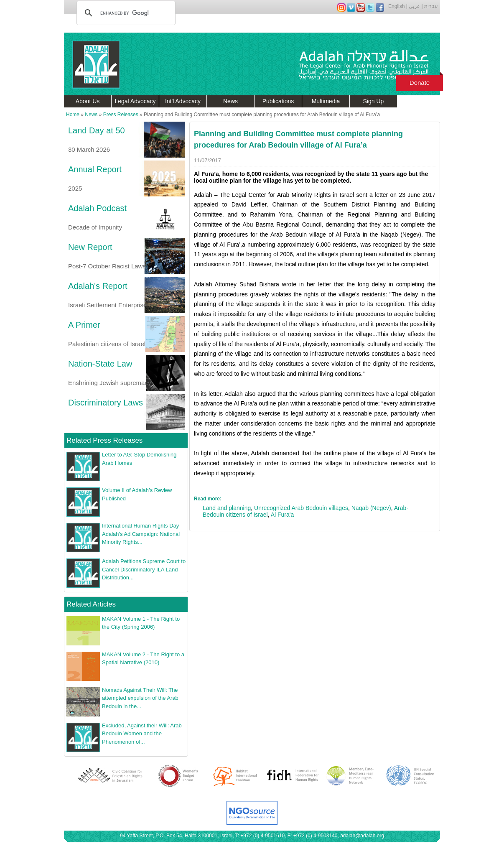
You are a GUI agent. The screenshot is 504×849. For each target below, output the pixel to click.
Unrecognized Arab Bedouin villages (301, 508)
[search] (125, 13)
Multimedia (326, 101)
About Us (88, 101)
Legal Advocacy (135, 101)
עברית (431, 6)
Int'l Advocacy (183, 101)
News (230, 101)
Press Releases (121, 115)
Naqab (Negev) (371, 508)
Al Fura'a (283, 515)
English (396, 6)
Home (73, 115)
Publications (278, 101)
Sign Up (374, 101)
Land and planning (227, 508)
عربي (414, 6)
